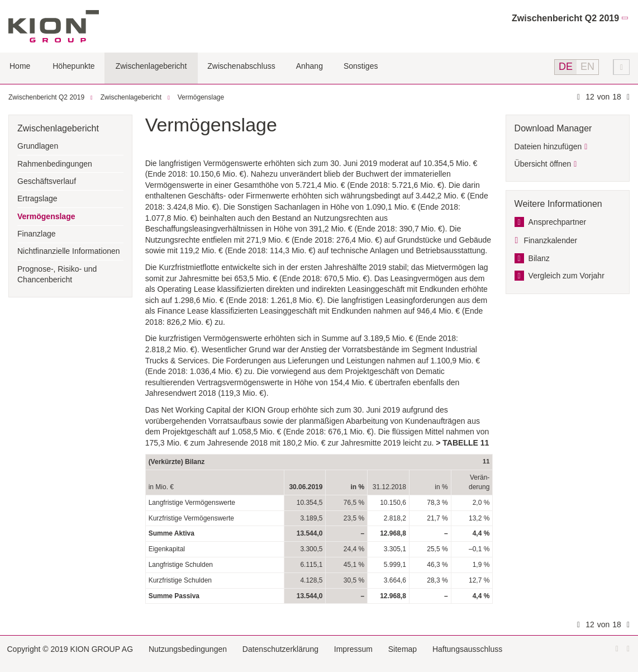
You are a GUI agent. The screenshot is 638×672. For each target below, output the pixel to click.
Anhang (310, 66)
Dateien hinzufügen (548, 146)
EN (587, 67)
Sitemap (403, 649)
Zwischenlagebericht (151, 66)
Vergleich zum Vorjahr (566, 276)
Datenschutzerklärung (280, 649)
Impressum (353, 649)
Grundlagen (38, 146)
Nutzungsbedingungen (188, 649)
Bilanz (539, 258)
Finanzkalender (550, 240)
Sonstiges (361, 66)
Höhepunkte (74, 66)
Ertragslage (37, 198)
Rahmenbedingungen (55, 164)
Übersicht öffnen (543, 164)
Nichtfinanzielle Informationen (69, 251)
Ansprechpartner (558, 222)
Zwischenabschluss (241, 66)
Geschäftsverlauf (47, 181)
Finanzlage (37, 234)
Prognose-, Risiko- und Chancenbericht (57, 275)
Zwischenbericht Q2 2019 (565, 18)
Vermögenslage (201, 97)
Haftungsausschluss (467, 649)
